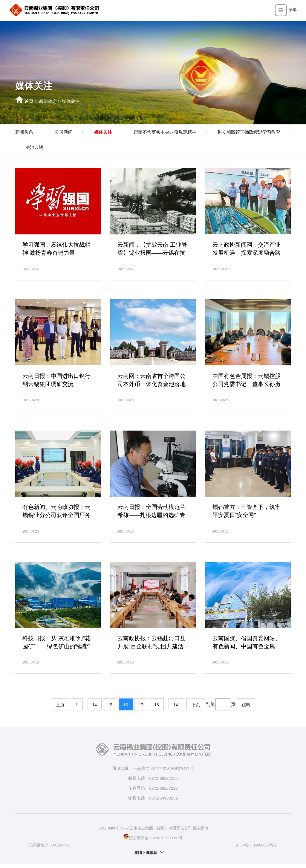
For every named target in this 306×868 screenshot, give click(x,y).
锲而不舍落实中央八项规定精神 (165, 132)
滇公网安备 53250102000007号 (153, 840)
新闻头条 (24, 132)
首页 (29, 101)
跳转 (246, 708)
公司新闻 (64, 132)
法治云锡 (34, 147)
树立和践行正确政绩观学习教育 (249, 132)
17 (141, 708)
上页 (60, 708)
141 (177, 708)
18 (157, 708)
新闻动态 (48, 101)
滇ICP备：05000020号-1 (256, 849)
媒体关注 (71, 101)
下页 (196, 708)
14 (95, 708)
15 (110, 708)
